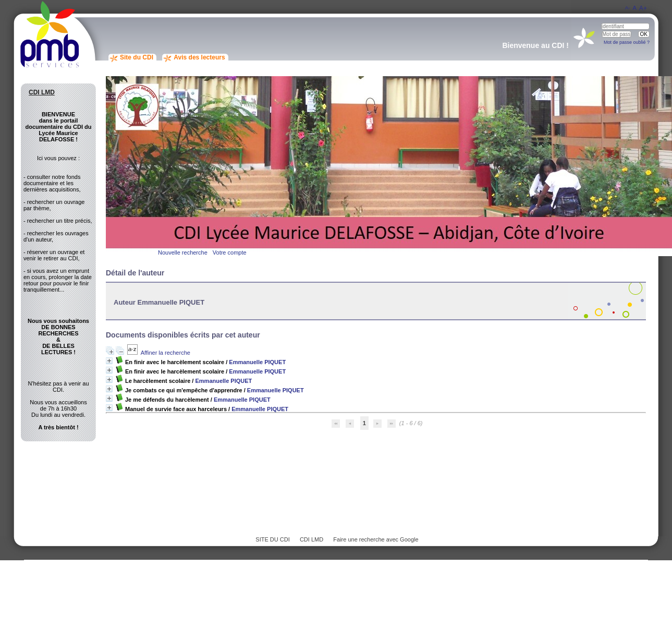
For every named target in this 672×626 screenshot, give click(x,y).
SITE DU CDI (272, 539)
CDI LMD (311, 539)
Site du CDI (137, 57)
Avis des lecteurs (199, 57)
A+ (643, 8)
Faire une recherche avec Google (376, 539)
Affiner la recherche (166, 353)
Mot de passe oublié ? (627, 42)
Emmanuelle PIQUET (257, 362)
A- (628, 8)
